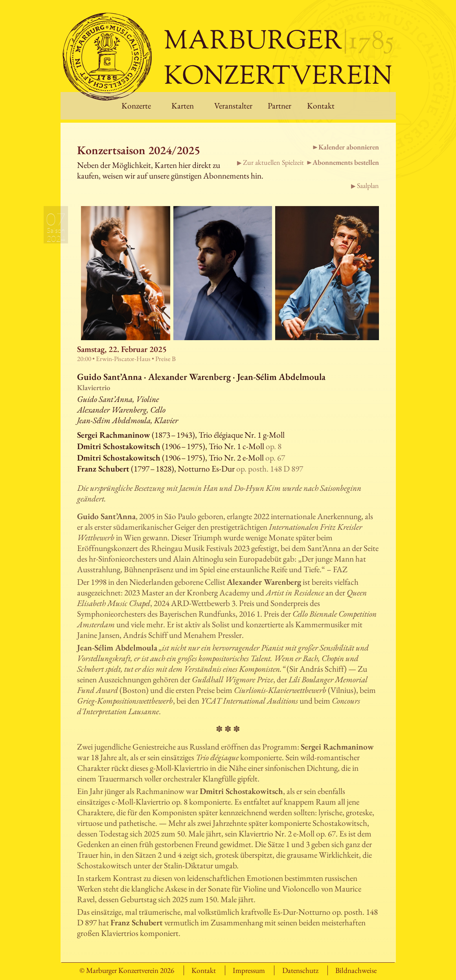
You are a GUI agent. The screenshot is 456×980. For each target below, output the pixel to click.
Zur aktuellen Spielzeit (273, 162)
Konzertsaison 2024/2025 (139, 150)
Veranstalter (233, 106)
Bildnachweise (356, 970)
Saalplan (368, 185)
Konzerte (136, 106)
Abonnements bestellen (346, 162)
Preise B (165, 359)
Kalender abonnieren (349, 147)
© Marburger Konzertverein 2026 (127, 970)
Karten (183, 106)
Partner (279, 106)
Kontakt (321, 106)
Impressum (249, 970)
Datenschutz (300, 970)
